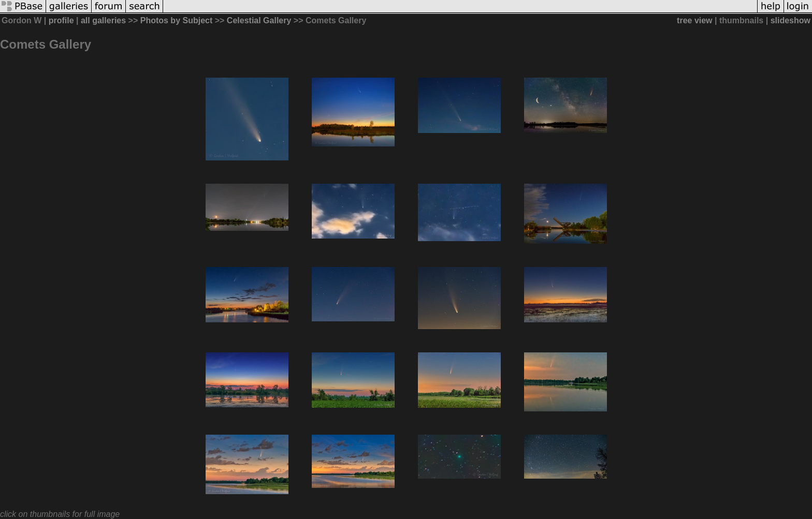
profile (61, 20)
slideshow (791, 20)
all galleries (103, 20)
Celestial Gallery (259, 20)
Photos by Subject (177, 20)
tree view (694, 20)
